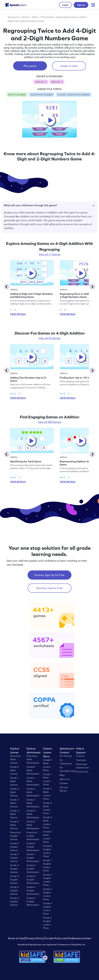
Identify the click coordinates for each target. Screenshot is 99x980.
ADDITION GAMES (42, 95)
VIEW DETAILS (18, 314)
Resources (13, 17)
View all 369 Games (49, 422)
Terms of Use (16, 938)
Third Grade (47, 17)
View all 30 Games (49, 338)
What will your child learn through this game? (49, 205)
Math (35, 17)
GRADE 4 (57, 82)
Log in (65, 5)
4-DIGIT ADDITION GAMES (74, 95)
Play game (30, 66)
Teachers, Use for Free (49, 588)
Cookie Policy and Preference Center (68, 938)
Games (26, 17)
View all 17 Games (49, 254)
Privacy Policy (35, 938)
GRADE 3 (41, 82)
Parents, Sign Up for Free (49, 575)
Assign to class (69, 66)
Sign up (81, 5)
